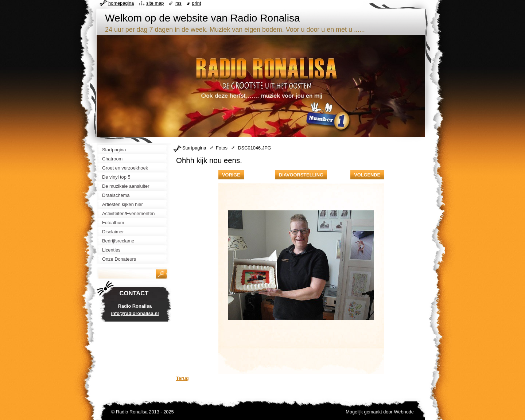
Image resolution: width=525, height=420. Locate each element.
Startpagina (194, 148)
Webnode (404, 412)
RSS (178, 3)
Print (197, 3)
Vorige (231, 175)
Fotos (222, 148)
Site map (155, 3)
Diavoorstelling (301, 175)
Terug (182, 378)
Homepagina (121, 3)
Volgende (367, 175)
